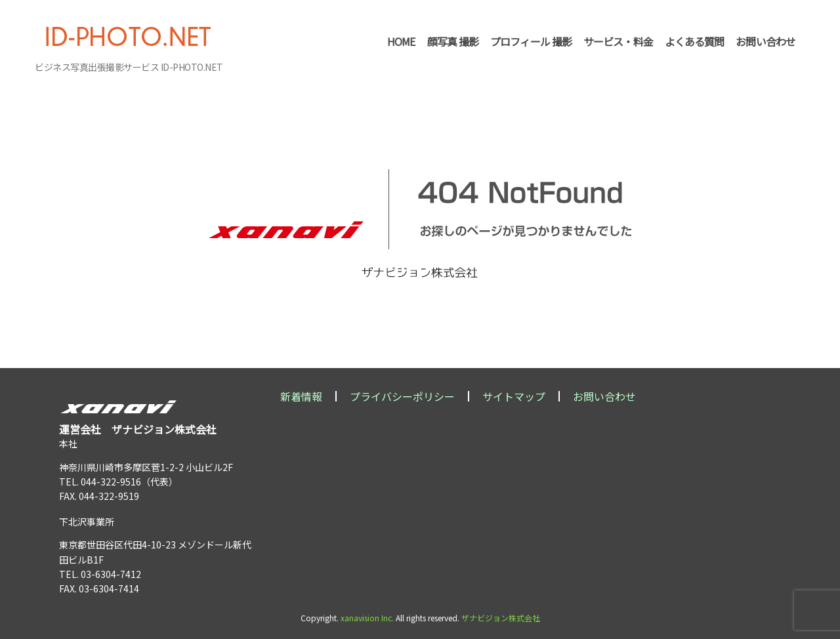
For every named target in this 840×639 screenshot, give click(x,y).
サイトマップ (514, 396)
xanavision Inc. (367, 618)
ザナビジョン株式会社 (501, 618)
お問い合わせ (604, 396)
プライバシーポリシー (402, 396)
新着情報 (301, 396)
